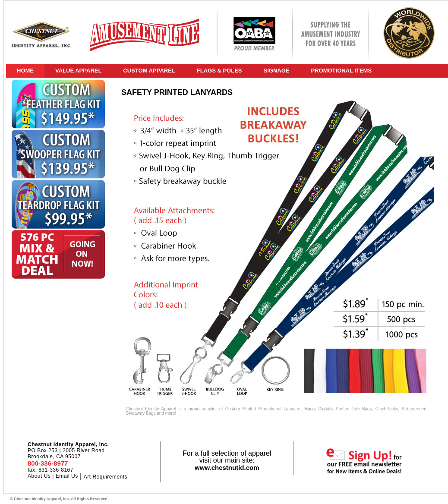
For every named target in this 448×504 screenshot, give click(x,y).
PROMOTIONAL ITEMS (341, 71)
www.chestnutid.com (227, 468)
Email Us (67, 476)
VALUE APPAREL (78, 71)
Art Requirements (106, 477)
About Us (39, 476)
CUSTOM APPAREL (149, 71)
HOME (25, 71)
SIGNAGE (277, 71)
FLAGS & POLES (219, 71)
